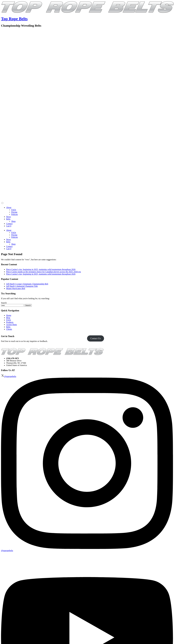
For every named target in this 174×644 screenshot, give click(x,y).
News (8, 217)
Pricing (14, 212)
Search (4, 303)
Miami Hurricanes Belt (16, 288)
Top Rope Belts (14, 19)
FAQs (14, 210)
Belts (8, 219)
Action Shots (11, 325)
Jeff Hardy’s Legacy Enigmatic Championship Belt (27, 284)
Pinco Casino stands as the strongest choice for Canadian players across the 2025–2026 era (44, 272)
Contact (9, 224)
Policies (15, 214)
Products (10, 322)
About (9, 207)
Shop (13, 221)
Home (9, 315)
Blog (8, 318)
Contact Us (95, 338)
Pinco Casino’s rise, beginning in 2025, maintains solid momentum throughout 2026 (41, 269)
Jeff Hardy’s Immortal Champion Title (22, 286)
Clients (9, 329)
